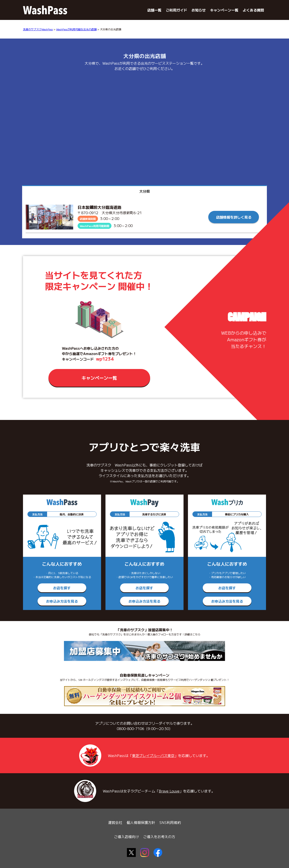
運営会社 (115, 822)
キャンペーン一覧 (224, 10)
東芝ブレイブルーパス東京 (153, 755)
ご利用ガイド (176, 10)
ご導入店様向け (126, 837)
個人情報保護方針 (141, 822)
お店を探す (62, 588)
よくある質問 (253, 10)
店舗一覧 (154, 10)
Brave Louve (169, 791)
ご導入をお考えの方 (159, 837)
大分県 (145, 191)
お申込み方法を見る (62, 601)
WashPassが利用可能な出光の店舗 (76, 29)
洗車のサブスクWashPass (38, 29)
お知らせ (199, 10)
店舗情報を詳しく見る (234, 217)
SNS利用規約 (170, 822)
